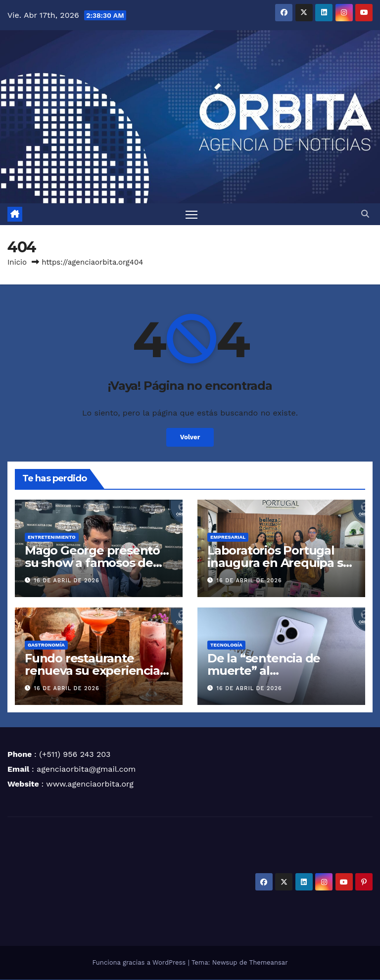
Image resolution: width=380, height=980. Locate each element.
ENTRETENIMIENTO (52, 537)
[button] (365, 214)
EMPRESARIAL (228, 537)
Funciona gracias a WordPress (140, 963)
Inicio (17, 263)
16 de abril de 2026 (67, 581)
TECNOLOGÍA (226, 645)
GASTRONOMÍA (46, 645)
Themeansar (269, 963)
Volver (190, 438)
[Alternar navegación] (192, 214)
